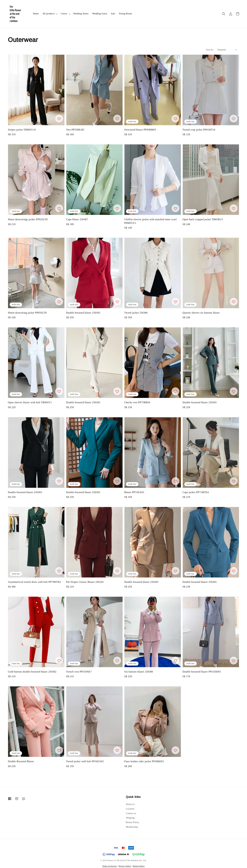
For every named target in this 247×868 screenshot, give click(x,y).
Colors (64, 14)
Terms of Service (110, 866)
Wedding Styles (81, 14)
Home (36, 14)
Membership (132, 827)
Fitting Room (125, 14)
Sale (113, 14)
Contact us (131, 813)
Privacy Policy (125, 866)
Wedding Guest (100, 14)
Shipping (130, 818)
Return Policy (133, 822)
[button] (224, 14)
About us (130, 804)
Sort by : (210, 50)
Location (130, 809)
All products (49, 14)
